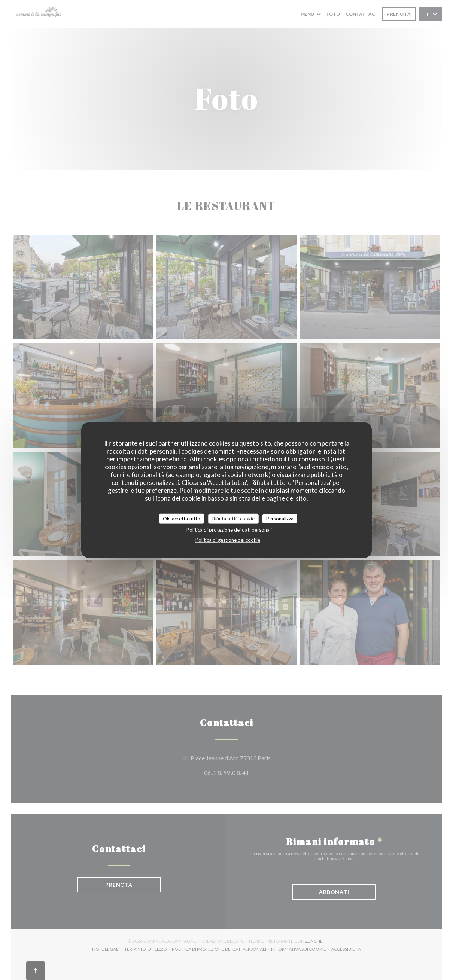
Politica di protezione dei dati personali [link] (229, 530)
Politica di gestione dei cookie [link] (228, 540)
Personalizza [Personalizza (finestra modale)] (280, 518)
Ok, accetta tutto (182, 518)
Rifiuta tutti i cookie (233, 518)
